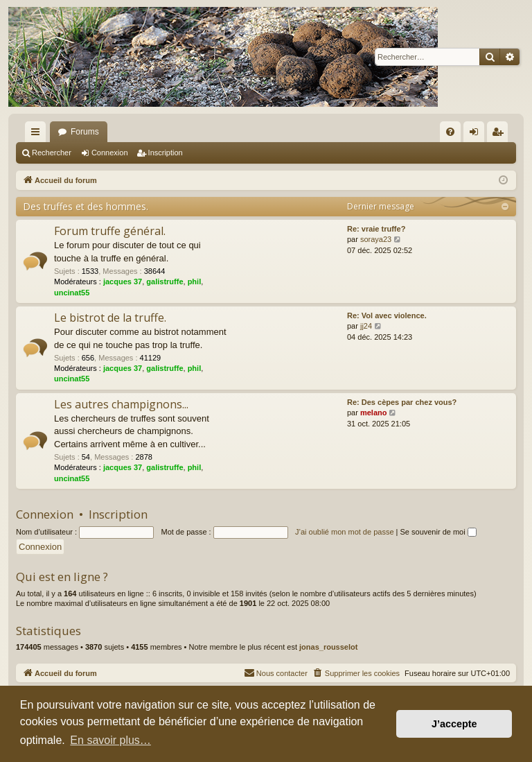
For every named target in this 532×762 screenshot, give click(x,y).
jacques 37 (123, 282)
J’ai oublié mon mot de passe (344, 532)
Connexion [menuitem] (477, 135)
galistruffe (165, 282)
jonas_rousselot (328, 647)
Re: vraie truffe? (376, 229)
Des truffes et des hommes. (86, 206)
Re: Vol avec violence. (387, 315)
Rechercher (52, 153)
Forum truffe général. (110, 231)
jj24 (366, 326)
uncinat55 (72, 293)
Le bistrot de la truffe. (110, 318)
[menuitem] (450, 132)
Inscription (166, 153)
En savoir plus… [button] (110, 740)
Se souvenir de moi (438, 532)
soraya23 (376, 239)
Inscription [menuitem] (500, 135)
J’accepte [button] (454, 724)
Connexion (110, 153)
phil (195, 282)
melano (374, 413)
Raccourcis (38, 135)
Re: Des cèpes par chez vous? (402, 402)
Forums (85, 132)
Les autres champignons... (121, 404)
